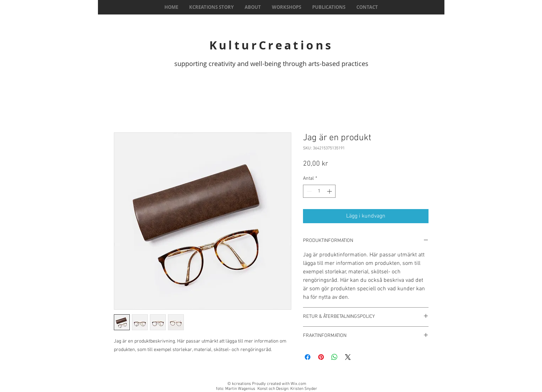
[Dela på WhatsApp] (334, 357)
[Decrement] (308, 191)
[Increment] (330, 191)
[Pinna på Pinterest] (321, 357)
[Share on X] (348, 357)
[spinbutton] (319, 191)
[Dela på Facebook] (308, 357)
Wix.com (298, 384)
